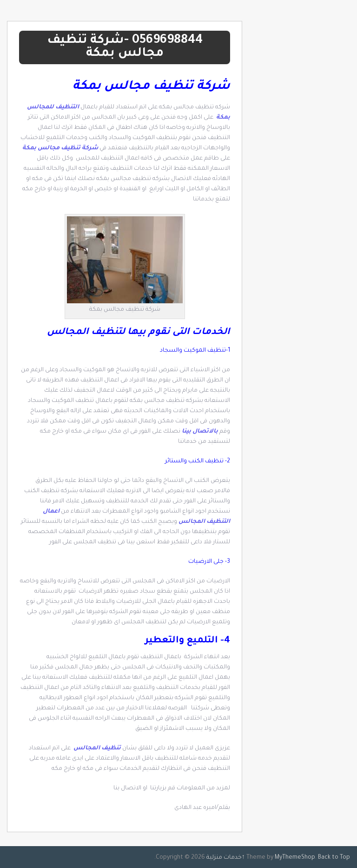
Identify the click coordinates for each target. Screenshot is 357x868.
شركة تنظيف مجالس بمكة (61, 148)
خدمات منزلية (224, 858)
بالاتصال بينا (201, 432)
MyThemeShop (295, 858)
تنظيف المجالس (97, 748)
